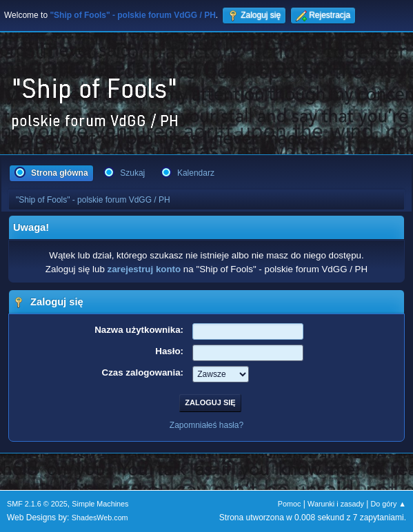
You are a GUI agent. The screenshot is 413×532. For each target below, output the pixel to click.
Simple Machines (100, 504)
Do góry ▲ (389, 504)
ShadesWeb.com (100, 518)
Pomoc (290, 504)
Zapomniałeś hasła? (206, 425)
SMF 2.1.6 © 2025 (37, 504)
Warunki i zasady (336, 504)
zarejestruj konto (144, 269)
